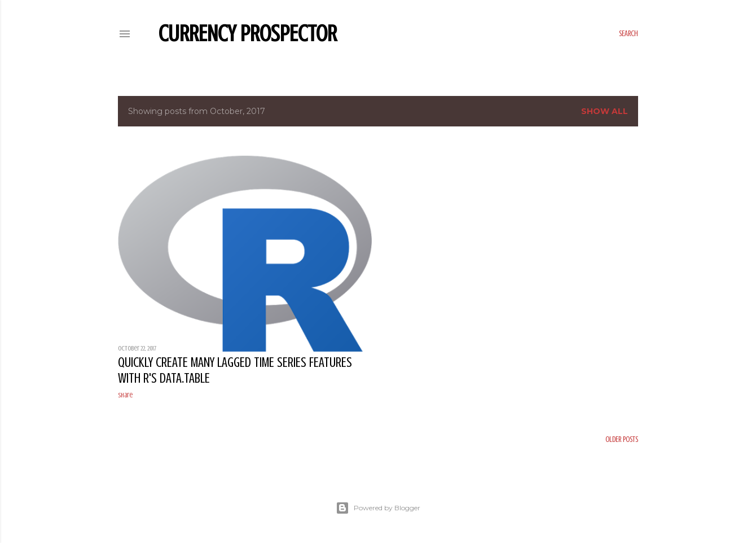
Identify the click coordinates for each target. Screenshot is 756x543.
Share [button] (125, 395)
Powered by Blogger (378, 508)
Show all (605, 111)
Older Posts (622, 439)
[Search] (628, 34)
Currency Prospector (248, 34)
